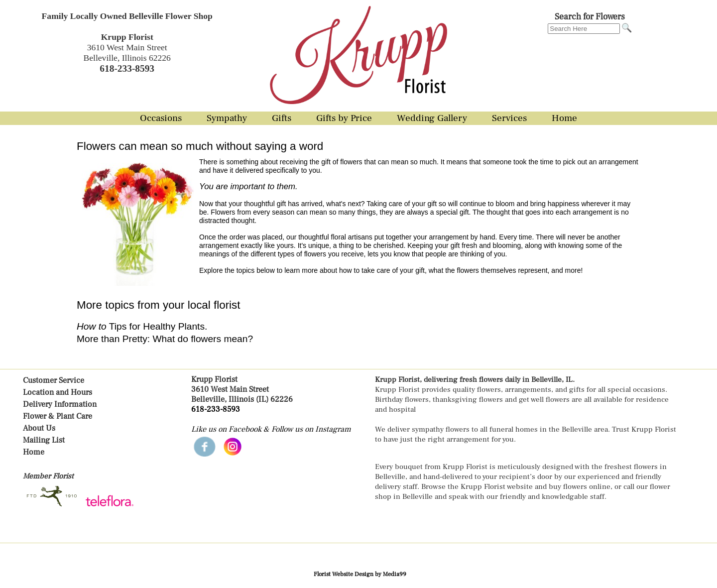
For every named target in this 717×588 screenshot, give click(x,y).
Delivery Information (60, 404)
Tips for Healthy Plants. (142, 326)
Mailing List (44, 440)
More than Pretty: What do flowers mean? (165, 339)
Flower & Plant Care (58, 416)
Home (34, 452)
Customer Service (54, 380)
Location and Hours (58, 392)
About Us (39, 428)
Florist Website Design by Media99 (360, 574)
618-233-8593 (216, 409)
